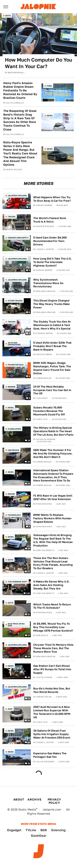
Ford (49, 86)
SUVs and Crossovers (14, 344)
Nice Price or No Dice (16, 625)
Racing (11, 494)
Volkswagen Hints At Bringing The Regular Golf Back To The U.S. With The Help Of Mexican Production (53, 540)
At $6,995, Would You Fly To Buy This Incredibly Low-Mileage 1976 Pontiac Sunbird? (53, 627)
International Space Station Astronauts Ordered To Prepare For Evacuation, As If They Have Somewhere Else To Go (53, 476)
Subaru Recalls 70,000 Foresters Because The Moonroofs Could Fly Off (49, 411)
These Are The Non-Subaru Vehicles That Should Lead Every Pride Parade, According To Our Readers (53, 563)
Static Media (27, 810)
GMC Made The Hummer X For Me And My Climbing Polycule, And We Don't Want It (53, 454)
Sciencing (58, 830)
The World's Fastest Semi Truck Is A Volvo (50, 220)
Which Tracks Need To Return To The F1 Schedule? (52, 606)
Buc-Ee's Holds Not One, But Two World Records (52, 690)
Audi (10, 709)
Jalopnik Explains (17, 195)
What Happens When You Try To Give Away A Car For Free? (52, 199)
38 (29, 677)
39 (29, 461)
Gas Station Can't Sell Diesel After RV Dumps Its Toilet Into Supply (52, 669)
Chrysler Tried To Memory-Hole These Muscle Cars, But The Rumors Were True (53, 648)
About (19, 799)
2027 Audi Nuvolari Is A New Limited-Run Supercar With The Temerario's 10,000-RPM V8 (52, 712)
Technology (14, 515)
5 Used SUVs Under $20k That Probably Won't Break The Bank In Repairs (52, 346)
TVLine (31, 830)
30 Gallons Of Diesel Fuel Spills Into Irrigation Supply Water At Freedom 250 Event (52, 734)
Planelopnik (14, 429)
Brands (12, 387)
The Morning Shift (18, 582)
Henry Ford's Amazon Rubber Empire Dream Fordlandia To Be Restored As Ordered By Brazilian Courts (20, 91)
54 (29, 720)
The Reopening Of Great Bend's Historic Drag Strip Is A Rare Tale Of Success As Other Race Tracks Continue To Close (20, 120)
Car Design (13, 450)
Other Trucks (15, 301)
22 (29, 571)
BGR (44, 830)
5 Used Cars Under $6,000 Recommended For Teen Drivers (50, 241)
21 (29, 698)
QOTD (8, 15)
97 (29, 635)
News (50, 115)
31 (29, 614)
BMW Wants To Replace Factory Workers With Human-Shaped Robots (53, 518)
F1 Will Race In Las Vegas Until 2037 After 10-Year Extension (53, 497)
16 (29, 548)
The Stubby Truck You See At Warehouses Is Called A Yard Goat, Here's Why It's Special (52, 325)
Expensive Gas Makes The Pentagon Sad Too (50, 755)
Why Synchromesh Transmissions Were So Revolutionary (48, 283)
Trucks (12, 216)
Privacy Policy (54, 801)
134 (28, 593)
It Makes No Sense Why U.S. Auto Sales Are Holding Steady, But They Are (51, 585)
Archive (34, 799)
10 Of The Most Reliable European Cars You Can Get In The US (52, 390)
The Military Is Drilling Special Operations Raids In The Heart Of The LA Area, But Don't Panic (53, 431)
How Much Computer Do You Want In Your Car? (38, 63)
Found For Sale (16, 365)
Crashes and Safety (18, 238)
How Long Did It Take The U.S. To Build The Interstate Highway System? (52, 262)
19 (29, 483)
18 (29, 440)
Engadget (14, 830)
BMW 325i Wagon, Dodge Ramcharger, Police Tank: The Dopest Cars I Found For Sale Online (52, 368)
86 (29, 742)
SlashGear (39, 836)
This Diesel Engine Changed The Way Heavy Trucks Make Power (52, 304)
